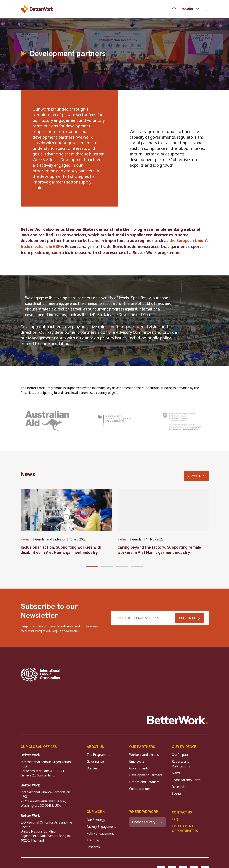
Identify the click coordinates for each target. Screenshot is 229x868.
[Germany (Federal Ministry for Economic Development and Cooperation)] (114, 421)
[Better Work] (178, 696)
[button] (92, 567)
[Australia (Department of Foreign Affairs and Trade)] (47, 421)
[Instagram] (194, 846)
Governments (139, 744)
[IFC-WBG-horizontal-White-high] (110, 674)
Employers (137, 738)
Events (177, 770)
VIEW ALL (194, 476)
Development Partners (146, 751)
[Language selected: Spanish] (190, 9)
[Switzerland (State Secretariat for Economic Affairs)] (182, 421)
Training (93, 816)
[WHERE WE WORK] (147, 798)
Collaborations (140, 765)
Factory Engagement (101, 803)
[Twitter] (172, 846)
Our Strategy (96, 796)
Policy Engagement (101, 810)
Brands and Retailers (144, 758)
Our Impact (180, 731)
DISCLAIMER (64, 846)
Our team (93, 744)
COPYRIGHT (91, 846)
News (176, 749)
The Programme (98, 731)
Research (178, 763)
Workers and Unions (144, 731)
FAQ (175, 795)
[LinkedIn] (205, 846)
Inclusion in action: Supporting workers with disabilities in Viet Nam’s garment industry (61, 550)
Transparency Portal (187, 756)
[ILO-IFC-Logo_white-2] (40, 674)
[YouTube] (183, 846)
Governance (95, 738)
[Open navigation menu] (206, 9)
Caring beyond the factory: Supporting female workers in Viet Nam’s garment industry (159, 550)
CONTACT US (182, 788)
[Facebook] (161, 846)
